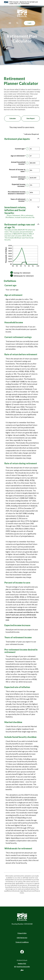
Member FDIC (22, 963)
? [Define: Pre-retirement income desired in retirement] (27, 193)
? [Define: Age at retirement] (27, 156)
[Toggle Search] (17, 23)
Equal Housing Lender (23, 967)
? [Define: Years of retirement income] (27, 200)
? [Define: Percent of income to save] (27, 170)
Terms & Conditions (22, 942)
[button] (22, 139)
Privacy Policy (22, 933)
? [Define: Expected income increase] (27, 185)
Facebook (22, 953)
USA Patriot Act (22, 938)
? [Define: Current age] (27, 149)
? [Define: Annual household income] (27, 163)
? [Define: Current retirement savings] (27, 178)
